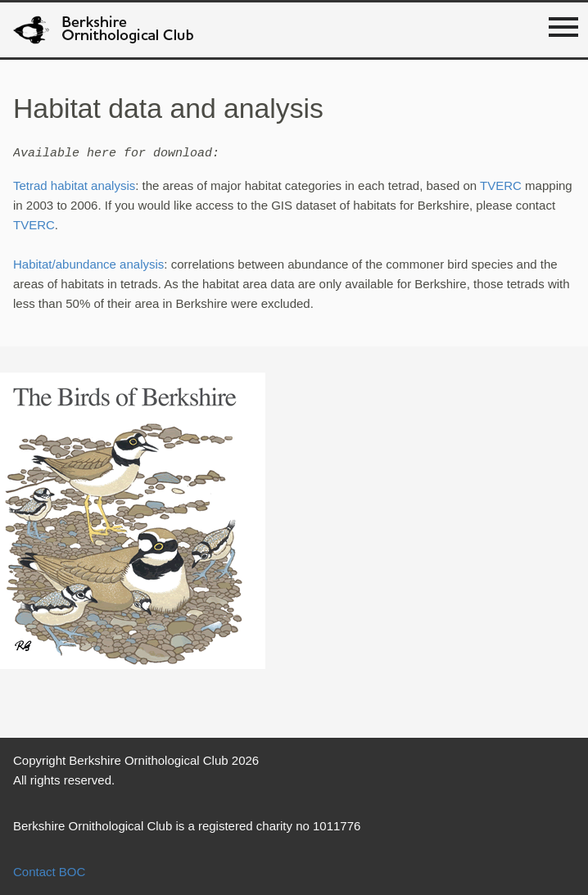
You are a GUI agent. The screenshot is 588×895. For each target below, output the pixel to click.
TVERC (501, 185)
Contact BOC (49, 872)
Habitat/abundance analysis (88, 264)
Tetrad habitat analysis (74, 185)
